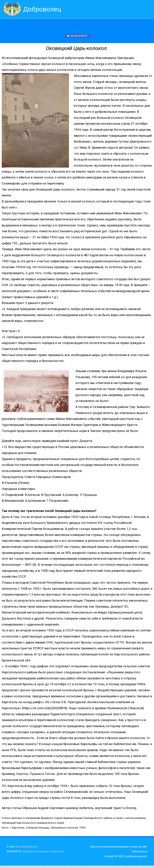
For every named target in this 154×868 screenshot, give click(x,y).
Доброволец (44, 9)
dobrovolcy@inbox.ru (27, 849)
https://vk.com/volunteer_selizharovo (44, 854)
